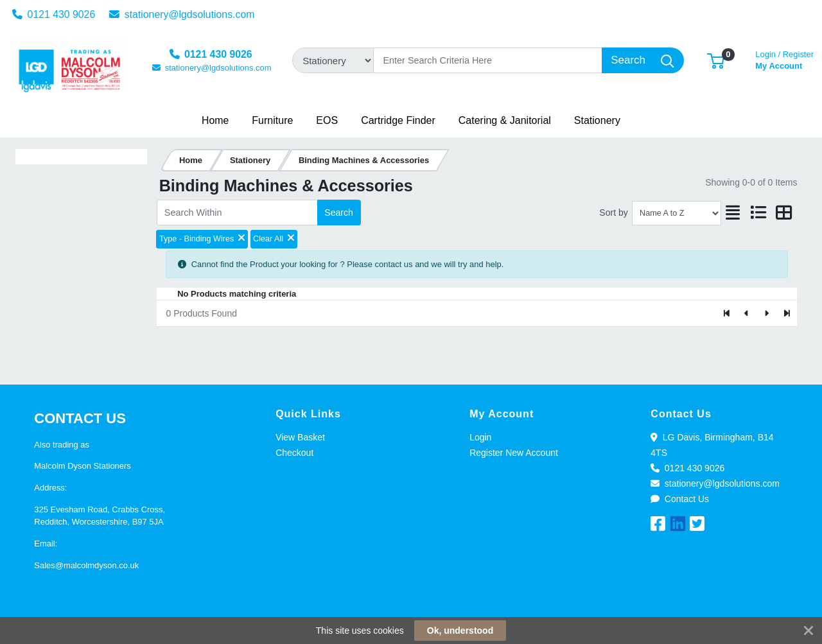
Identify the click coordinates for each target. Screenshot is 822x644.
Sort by (613, 213)
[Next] (766, 313)
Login (480, 437)
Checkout (294, 453)
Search (338, 213)
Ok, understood (460, 631)
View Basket (300, 437)
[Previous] (747, 313)
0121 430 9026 (54, 14)
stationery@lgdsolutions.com (182, 14)
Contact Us (680, 499)
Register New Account (514, 453)
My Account (784, 59)
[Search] (488, 60)
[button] (716, 60)
